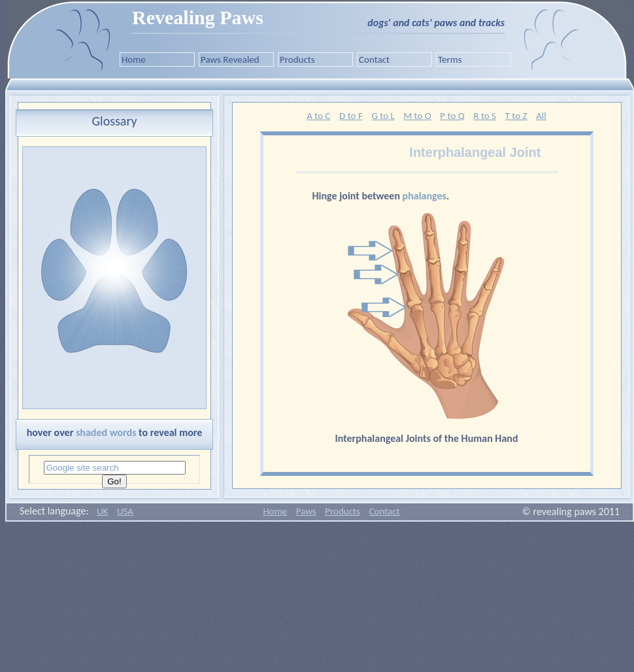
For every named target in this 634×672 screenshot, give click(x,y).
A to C (318, 116)
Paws (306, 511)
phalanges (425, 196)
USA (125, 511)
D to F (351, 116)
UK (102, 511)
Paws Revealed (230, 59)
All (541, 116)
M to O (417, 116)
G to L (383, 116)
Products (297, 59)
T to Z (516, 116)
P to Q (452, 116)
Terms (450, 59)
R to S (485, 116)
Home (134, 59)
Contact (374, 59)
